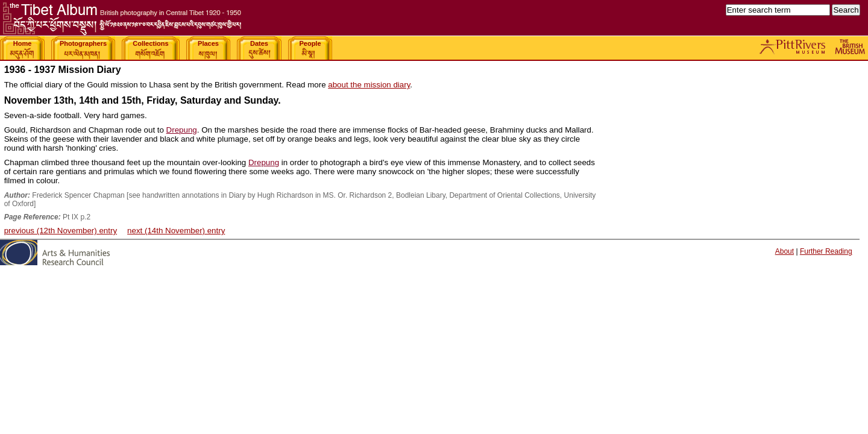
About (785, 251)
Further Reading (826, 251)
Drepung (182, 130)
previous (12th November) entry (61, 231)
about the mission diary (369, 85)
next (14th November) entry (176, 231)
